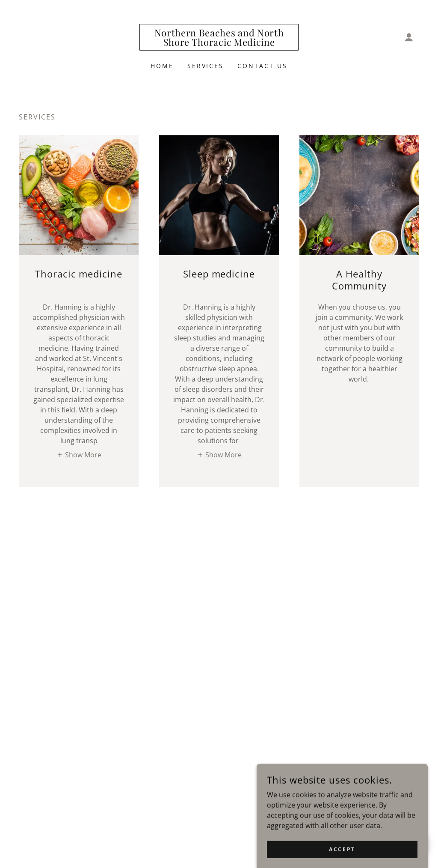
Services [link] (206, 66)
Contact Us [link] (262, 66)
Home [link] (162, 66)
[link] (219, 43)
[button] (409, 37)
